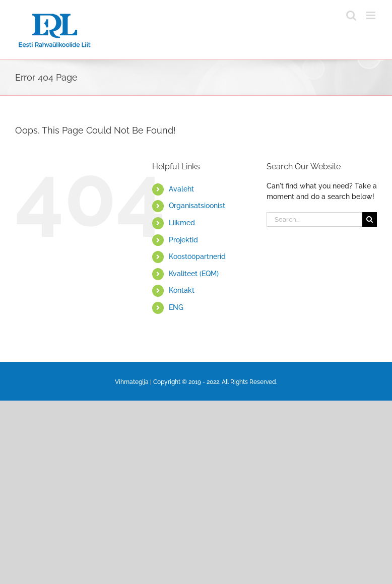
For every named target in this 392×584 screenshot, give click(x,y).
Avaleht (181, 189)
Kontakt (182, 290)
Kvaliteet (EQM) (194, 274)
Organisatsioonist (197, 206)
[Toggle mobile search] (351, 15)
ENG (176, 307)
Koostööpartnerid (197, 256)
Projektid (183, 240)
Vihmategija (132, 382)
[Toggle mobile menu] (372, 15)
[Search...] (314, 219)
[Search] (370, 219)
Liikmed (182, 223)
